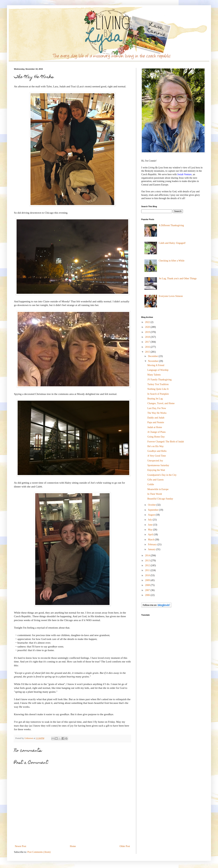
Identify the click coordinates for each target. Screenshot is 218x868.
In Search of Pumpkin (158, 394)
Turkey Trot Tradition (158, 384)
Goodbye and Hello (157, 451)
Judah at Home (155, 427)
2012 (148, 565)
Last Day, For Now (157, 408)
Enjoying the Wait (156, 470)
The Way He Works (157, 413)
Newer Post (20, 846)
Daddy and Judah (156, 418)
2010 (148, 575)
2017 (148, 342)
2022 (148, 322)
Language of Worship (158, 370)
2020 (148, 327)
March (151, 540)
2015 (148, 352)
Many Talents (154, 375)
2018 (148, 337)
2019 (148, 332)
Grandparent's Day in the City (162, 475)
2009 (148, 580)
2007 (148, 590)
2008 (148, 585)
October (152, 505)
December (153, 356)
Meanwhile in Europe (158, 489)
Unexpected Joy (155, 461)
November (153, 361)
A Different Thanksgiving (171, 225)
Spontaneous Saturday (158, 465)
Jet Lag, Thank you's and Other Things (178, 278)
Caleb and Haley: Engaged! (172, 243)
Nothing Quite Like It (158, 389)
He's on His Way (155, 446)
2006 (148, 595)
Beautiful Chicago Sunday (160, 499)
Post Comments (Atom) (39, 852)
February (153, 544)
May (150, 530)
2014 (148, 555)
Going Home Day (156, 437)
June (150, 525)
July (150, 520)
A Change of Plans (157, 432)
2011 (148, 570)
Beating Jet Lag (155, 399)
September (153, 510)
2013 (148, 561)
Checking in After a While (172, 261)
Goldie (151, 484)
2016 (148, 347)
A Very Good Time (157, 456)
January (152, 549)
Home (73, 846)
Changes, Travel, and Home (161, 403)
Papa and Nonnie (156, 422)
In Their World (155, 494)
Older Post (125, 846)
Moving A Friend (156, 365)
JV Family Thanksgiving (159, 380)
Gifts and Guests (155, 480)
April (151, 535)
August (152, 515)
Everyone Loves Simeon (171, 296)
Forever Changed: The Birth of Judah (166, 442)
